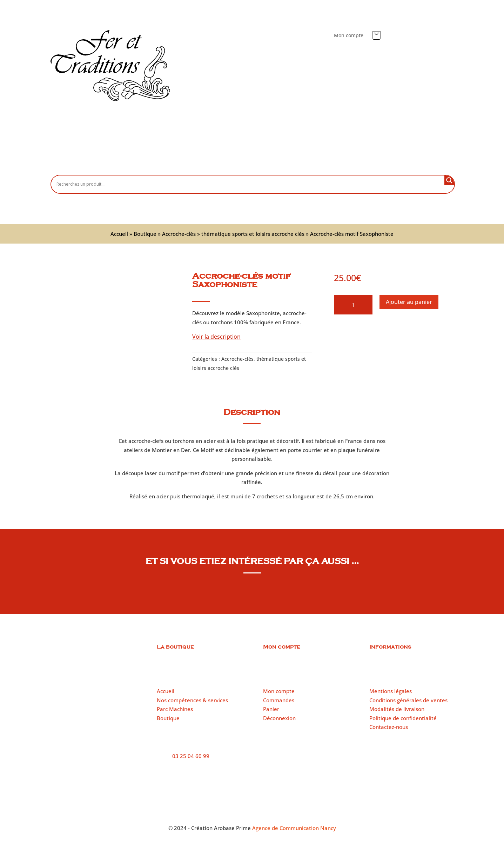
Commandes (279, 700)
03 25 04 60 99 (191, 756)
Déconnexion (279, 718)
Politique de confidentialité (403, 718)
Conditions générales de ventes (408, 700)
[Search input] (250, 184)
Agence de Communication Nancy (294, 828)
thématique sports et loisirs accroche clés (253, 234)
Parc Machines (175, 709)
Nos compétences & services (192, 700)
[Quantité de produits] (353, 305)
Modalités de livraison (397, 709)
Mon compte (349, 36)
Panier (271, 709)
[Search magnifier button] (449, 180)
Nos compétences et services (236, 163)
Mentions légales (391, 691)
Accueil (144, 163)
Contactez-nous (351, 163)
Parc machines (301, 163)
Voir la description (216, 337)
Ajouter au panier (409, 302)
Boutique (177, 163)
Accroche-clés (179, 234)
